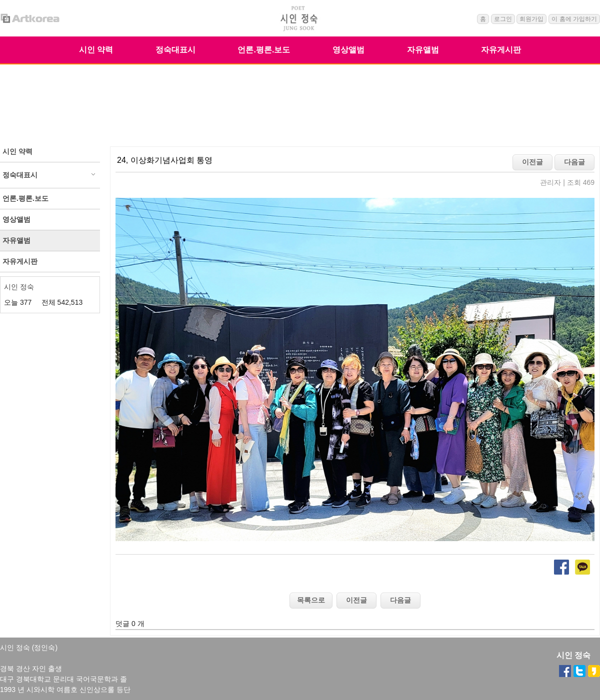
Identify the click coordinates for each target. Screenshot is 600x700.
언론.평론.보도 (264, 50)
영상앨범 (348, 50)
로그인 (503, 19)
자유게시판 (501, 50)
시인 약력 (96, 50)
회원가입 (531, 19)
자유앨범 (423, 50)
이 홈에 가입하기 (574, 19)
